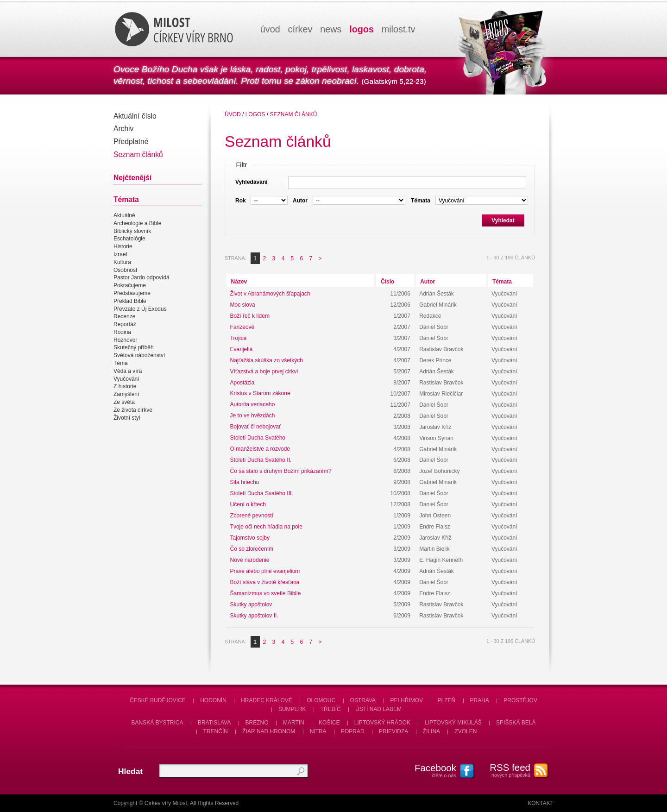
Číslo (387, 282)
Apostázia (242, 383)
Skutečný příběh (134, 348)
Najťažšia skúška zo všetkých (267, 360)
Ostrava (363, 700)
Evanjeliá (242, 349)
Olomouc (321, 700)
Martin (294, 723)
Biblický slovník (132, 231)
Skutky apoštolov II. (254, 616)
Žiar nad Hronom (269, 731)
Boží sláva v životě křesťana (265, 582)
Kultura (122, 262)
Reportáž (125, 324)
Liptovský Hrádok (382, 723)
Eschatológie (129, 239)
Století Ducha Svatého (258, 438)
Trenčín (216, 731)
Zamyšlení (126, 394)
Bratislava (214, 723)
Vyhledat (503, 220)
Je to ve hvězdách (253, 416)
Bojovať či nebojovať (256, 427)
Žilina (431, 731)
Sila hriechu (245, 482)
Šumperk (292, 709)
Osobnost (125, 270)
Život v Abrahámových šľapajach (270, 294)
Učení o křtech (248, 504)
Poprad (353, 731)
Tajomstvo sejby (250, 538)
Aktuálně (124, 215)
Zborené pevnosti (252, 516)
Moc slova (243, 305)
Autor (428, 282)
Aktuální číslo (135, 116)
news (331, 29)
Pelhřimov (406, 700)
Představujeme (132, 293)
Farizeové (242, 327)
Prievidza (393, 731)
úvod (270, 29)
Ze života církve (133, 410)
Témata (502, 282)
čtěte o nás (431, 770)
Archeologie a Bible (137, 223)
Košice (329, 723)
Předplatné (131, 142)
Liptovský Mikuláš (453, 723)
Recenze (124, 316)
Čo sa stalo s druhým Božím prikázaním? (281, 471)
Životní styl (127, 418)
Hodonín (213, 700)
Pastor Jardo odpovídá (142, 278)
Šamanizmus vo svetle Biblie (266, 593)
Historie (123, 246)
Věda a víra (128, 371)
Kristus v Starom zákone (260, 394)
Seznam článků (138, 154)
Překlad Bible (130, 301)
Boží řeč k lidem (250, 316)
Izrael (120, 254)
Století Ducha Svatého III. (262, 493)
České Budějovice (158, 700)
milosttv (399, 29)
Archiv (123, 129)
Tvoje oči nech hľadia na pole (266, 527)
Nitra (318, 731)
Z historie (125, 387)
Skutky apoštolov (251, 604)
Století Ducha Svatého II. (261, 460)
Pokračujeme (130, 285)
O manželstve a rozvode (260, 449)
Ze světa (124, 402)
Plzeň (447, 700)
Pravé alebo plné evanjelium (265, 571)
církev (300, 29)
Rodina (122, 332)
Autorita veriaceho (253, 405)
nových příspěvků (505, 770)
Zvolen (466, 731)
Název (239, 282)
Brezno (257, 723)
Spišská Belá (516, 723)
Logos (255, 114)
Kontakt (541, 803)
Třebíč (331, 709)
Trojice (239, 338)
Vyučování (126, 379)
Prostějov (520, 700)
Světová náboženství (139, 355)
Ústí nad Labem (378, 709)
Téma (121, 363)
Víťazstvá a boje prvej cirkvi (264, 371)
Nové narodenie (250, 560)
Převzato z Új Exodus (140, 309)
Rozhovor (125, 340)
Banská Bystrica (157, 723)
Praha (480, 700)
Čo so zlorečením (252, 549)
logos (362, 29)
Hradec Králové (267, 700)
